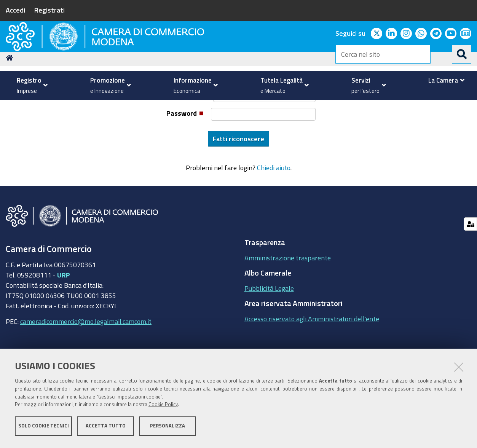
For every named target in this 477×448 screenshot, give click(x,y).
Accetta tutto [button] (106, 428)
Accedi (15, 10)
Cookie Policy (163, 407)
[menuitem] (30, 85)
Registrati (49, 10)
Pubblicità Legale (269, 338)
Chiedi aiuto (274, 218)
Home (11, 108)
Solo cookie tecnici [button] (44, 428)
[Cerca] (462, 54)
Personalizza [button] (168, 428)
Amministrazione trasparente (288, 308)
